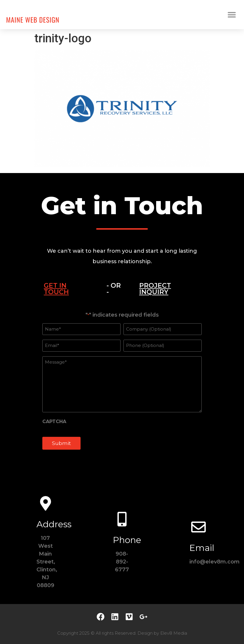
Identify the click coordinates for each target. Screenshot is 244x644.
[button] (232, 15)
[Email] (198, 527)
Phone (127, 540)
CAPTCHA (54, 422)
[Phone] (122, 519)
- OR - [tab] (114, 289)
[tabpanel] (122, 384)
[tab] (68, 289)
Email (202, 548)
